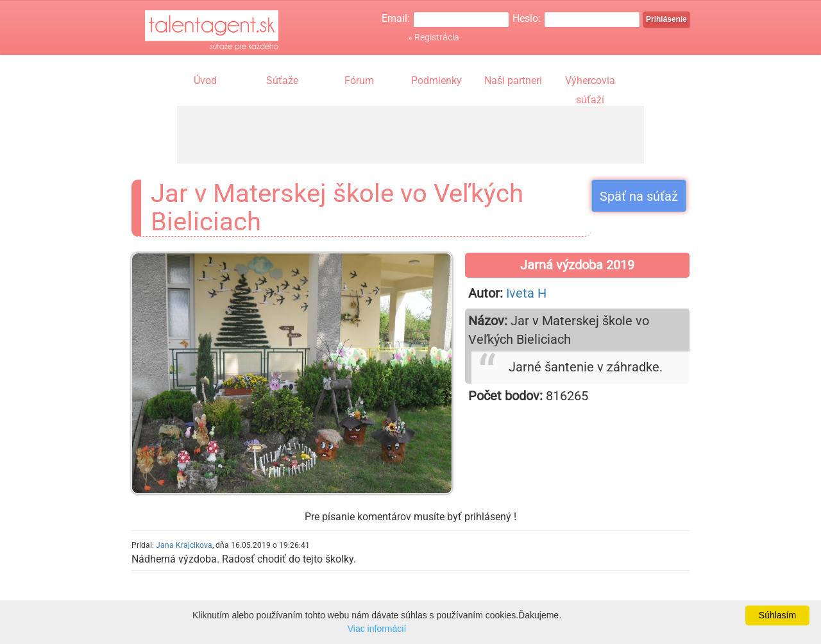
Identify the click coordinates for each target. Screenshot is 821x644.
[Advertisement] (410, 135)
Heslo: (527, 18)
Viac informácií (377, 629)
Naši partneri (513, 80)
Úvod (205, 80)
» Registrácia (434, 37)
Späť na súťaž (639, 196)
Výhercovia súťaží (590, 82)
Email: (396, 18)
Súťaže (282, 80)
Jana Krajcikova (184, 545)
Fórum (359, 80)
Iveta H (526, 293)
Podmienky (436, 80)
